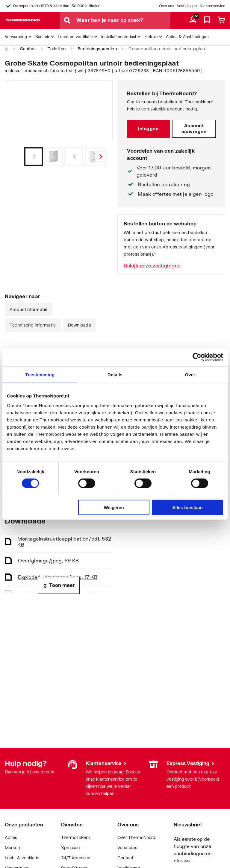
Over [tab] (190, 375)
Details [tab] (115, 375)
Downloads (80, 325)
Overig (49, 560)
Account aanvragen (194, 128)
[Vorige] (101, 157)
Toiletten (57, 49)
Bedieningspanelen (97, 49)
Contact (125, 858)
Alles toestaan (187, 507)
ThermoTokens (76, 837)
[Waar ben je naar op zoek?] (123, 20)
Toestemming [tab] (40, 375)
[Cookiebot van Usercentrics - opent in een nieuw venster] (197, 357)
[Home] (7, 49)
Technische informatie (33, 325)
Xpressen (70, 847)
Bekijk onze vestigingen (152, 265)
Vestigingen (187, 6)
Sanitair (28, 49)
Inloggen (148, 128)
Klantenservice (212, 6)
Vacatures (127, 847)
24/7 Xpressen (76, 858)
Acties (11, 837)
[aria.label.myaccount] (193, 20)
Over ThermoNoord (136, 837)
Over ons (167, 6)
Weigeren (114, 507)
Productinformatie (29, 309)
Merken (12, 847)
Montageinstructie (64, 542)
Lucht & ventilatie (22, 858)
